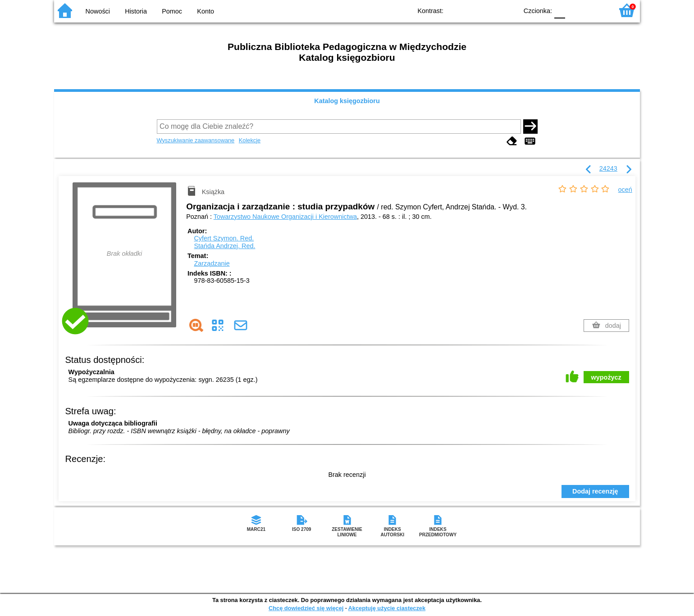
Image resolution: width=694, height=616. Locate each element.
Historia (136, 11)
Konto (205, 11)
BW (472, 10)
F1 (575, 10)
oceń (625, 190)
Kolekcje (250, 140)
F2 (596, 10)
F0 (559, 10)
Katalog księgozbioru (347, 101)
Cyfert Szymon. (224, 238)
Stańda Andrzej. (224, 246)
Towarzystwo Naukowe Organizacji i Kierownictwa (285, 217)
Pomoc (172, 11)
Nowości (98, 11)
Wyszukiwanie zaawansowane (196, 140)
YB (490, 10)
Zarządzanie (212, 263)
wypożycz (606, 377)
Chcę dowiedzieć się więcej (306, 608)
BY (508, 10)
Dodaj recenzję (595, 491)
